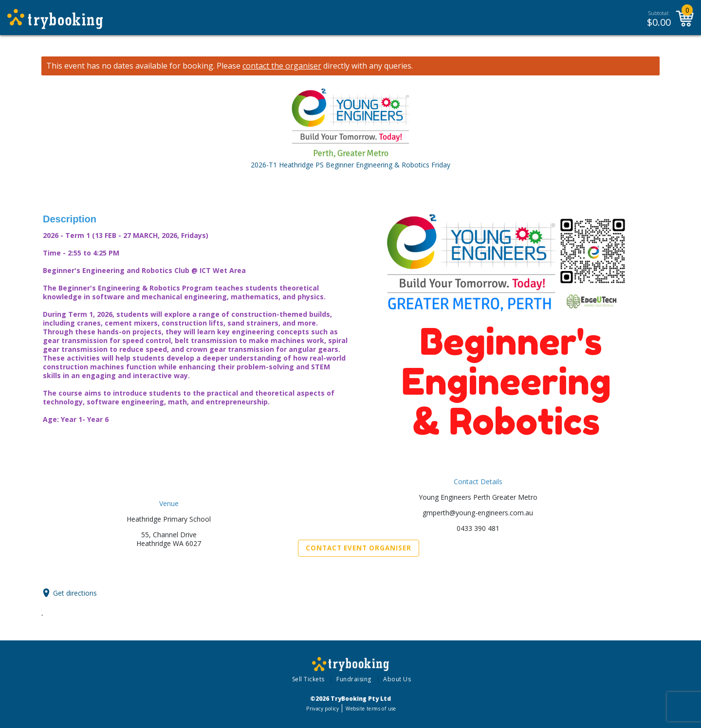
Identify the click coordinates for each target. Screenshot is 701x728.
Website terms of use (371, 709)
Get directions (75, 593)
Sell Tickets (308, 679)
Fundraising (354, 679)
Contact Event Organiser (359, 548)
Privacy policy (323, 709)
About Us (397, 679)
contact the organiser (282, 66)
